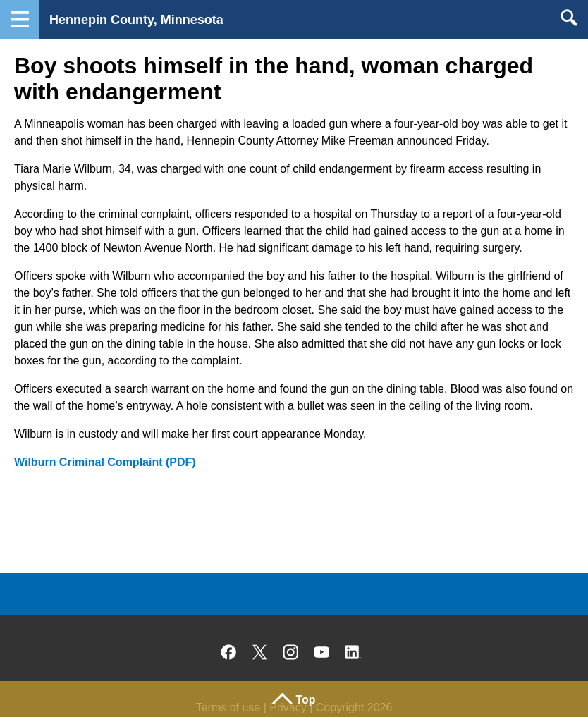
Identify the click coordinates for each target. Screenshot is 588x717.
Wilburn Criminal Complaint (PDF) (105, 462)
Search (569, 18)
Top (305, 700)
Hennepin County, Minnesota (136, 20)
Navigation (19, 19)
